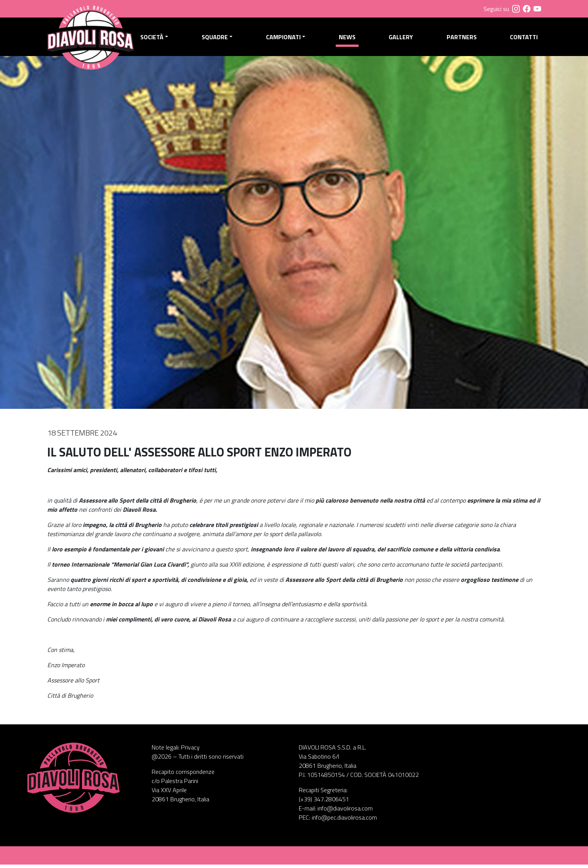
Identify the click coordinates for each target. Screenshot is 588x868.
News (348, 38)
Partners (462, 38)
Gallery (402, 38)
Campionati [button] (285, 38)
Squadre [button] (217, 38)
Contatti (524, 38)
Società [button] (155, 38)
